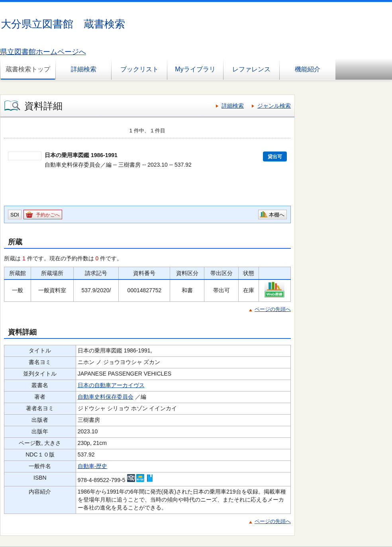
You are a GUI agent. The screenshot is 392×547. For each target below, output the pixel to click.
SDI (15, 215)
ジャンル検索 (274, 106)
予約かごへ (48, 215)
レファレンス (251, 69)
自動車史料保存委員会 (106, 397)
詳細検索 (84, 69)
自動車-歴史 (93, 466)
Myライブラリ (195, 69)
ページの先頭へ (273, 309)
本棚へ (277, 215)
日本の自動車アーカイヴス (111, 385)
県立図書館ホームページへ (43, 52)
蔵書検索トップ (28, 69)
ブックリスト (139, 69)
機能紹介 (308, 69)
